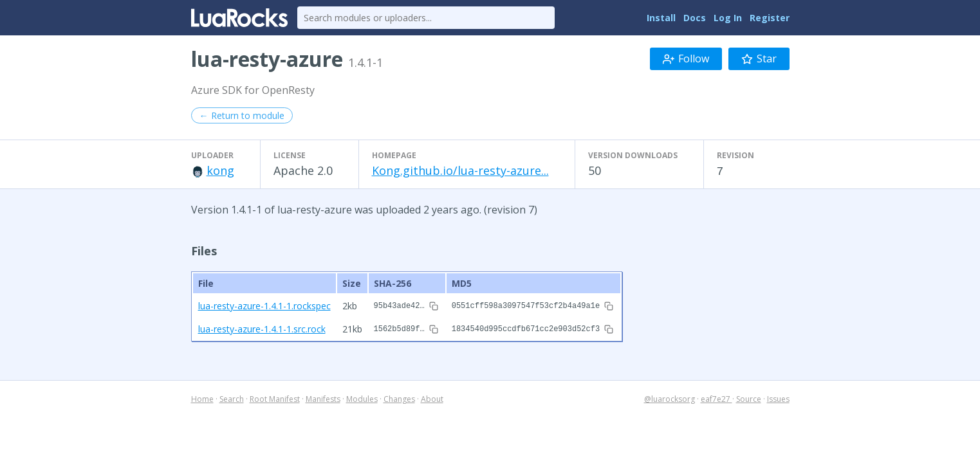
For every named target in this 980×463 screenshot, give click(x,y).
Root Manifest (275, 397)
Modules (362, 397)
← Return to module (242, 115)
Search (232, 397)
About (432, 397)
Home (202, 397)
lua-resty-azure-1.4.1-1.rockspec (264, 305)
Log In (728, 18)
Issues (778, 397)
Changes (399, 397)
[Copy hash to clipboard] (434, 305)
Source (749, 397)
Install (661, 18)
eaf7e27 (717, 397)
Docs (695, 18)
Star (759, 59)
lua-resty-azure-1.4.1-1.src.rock (262, 327)
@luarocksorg (670, 397)
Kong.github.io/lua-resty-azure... (460, 170)
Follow (686, 59)
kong (220, 170)
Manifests (323, 397)
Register (770, 18)
